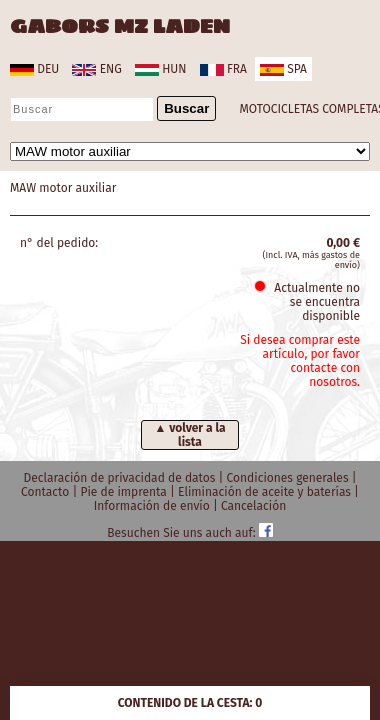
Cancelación (253, 506)
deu (34, 69)
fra (223, 69)
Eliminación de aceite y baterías (266, 492)
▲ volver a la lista (189, 435)
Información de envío (153, 506)
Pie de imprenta (125, 492)
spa (283, 69)
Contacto (46, 492)
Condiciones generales (289, 478)
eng (96, 69)
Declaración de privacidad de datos (120, 478)
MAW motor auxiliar (63, 188)
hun (160, 69)
